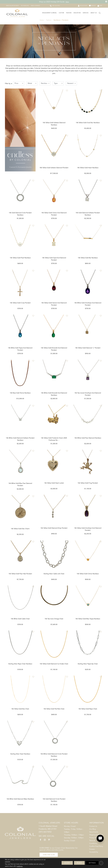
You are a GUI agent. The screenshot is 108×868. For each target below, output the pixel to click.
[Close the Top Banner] (106, 2)
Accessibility (94, 856)
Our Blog (93, 834)
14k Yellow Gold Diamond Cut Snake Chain (88, 667)
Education (77, 13)
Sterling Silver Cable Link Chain (88, 577)
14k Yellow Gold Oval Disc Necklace (88, 123)
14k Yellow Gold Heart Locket (88, 486)
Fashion (69, 13)
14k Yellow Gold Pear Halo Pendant (54, 577)
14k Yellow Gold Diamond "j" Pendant (88, 350)
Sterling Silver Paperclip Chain (20, 758)
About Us (94, 13)
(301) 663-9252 (45, 836)
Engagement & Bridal (49, 13)
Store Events (94, 836)
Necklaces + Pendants (61, 20)
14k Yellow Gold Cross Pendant (20, 304)
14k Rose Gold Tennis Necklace (20, 395)
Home (42, 20)
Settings (92, 863)
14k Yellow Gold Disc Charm (54, 531)
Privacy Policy (94, 842)
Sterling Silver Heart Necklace (54, 758)
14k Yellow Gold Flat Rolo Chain (88, 713)
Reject (79, 863)
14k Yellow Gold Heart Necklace (88, 168)
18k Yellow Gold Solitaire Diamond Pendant (54, 168)
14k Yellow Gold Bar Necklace (88, 259)
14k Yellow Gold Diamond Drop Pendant (88, 531)
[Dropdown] (49, 13)
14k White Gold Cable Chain (54, 622)
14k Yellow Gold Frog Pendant (20, 577)
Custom (61, 13)
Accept (67, 863)
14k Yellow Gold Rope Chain (20, 803)
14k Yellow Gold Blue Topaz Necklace (20, 713)
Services (86, 13)
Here (67, 2)
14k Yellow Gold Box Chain (54, 713)
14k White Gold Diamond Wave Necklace (54, 803)
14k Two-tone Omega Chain (88, 622)
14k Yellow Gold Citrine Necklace (20, 667)
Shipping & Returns (96, 839)
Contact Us (93, 831)
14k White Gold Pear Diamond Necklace (88, 440)
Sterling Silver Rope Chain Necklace (54, 667)
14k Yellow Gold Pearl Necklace (20, 259)
